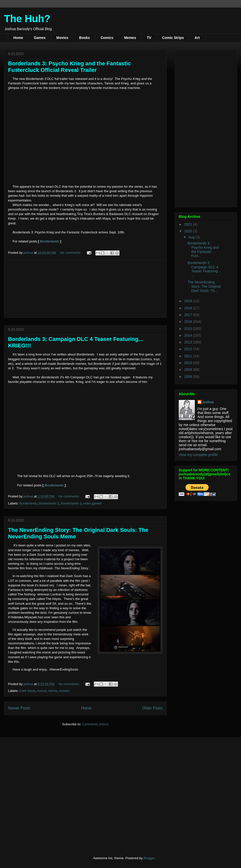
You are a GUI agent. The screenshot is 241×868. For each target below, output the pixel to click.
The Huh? (27, 19)
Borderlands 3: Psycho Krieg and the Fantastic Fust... (203, 249)
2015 (189, 329)
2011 (189, 356)
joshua (208, 402)
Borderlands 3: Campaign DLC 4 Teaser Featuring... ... (204, 269)
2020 (189, 231)
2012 (189, 349)
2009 (189, 370)
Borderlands (50, 241)
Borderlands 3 (71, 503)
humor (42, 691)
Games (40, 38)
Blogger (149, 858)
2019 (189, 301)
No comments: (71, 253)
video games (92, 503)
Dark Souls (28, 691)
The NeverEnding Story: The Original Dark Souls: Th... (204, 286)
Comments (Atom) (95, 724)
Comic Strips (173, 38)
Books (84, 38)
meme (53, 691)
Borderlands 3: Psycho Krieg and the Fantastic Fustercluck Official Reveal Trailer (69, 67)
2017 (189, 315)
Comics (107, 38)
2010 (189, 363)
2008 (189, 377)
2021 (189, 224)
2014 (189, 335)
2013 (189, 342)
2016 (189, 322)
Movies (62, 38)
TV (149, 38)
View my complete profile (198, 455)
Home (18, 38)
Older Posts (153, 708)
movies (64, 691)
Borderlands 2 (49, 503)
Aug (192, 237)
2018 (189, 308)
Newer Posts (19, 708)
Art (197, 38)
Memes (130, 38)
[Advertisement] (85, 289)
